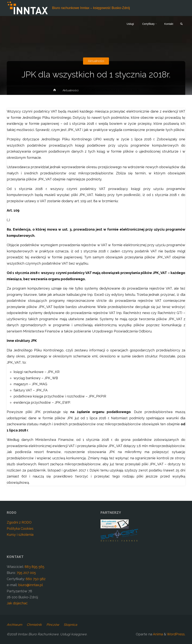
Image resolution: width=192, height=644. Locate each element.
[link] (181, 24)
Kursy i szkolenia (20, 535)
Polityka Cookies (20, 529)
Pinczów (55, 625)
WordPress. (176, 634)
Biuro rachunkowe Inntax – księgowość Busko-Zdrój (91, 8)
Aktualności (96, 61)
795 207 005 (26, 573)
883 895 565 (34, 567)
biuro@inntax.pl (31, 585)
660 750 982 (36, 579)
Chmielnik (36, 625)
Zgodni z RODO (19, 522)
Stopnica (73, 625)
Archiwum (15, 625)
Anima (158, 634)
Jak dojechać (17, 603)
